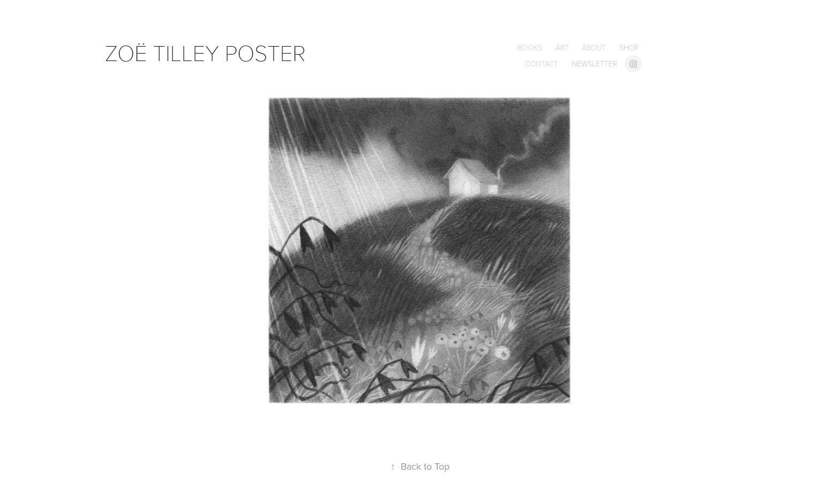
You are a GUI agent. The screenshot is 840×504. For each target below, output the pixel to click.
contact (542, 63)
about (594, 47)
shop (629, 47)
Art (562, 47)
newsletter (594, 63)
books (530, 47)
